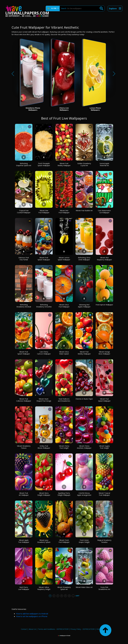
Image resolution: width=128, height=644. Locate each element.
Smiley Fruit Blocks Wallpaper (44, 447)
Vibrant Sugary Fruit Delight (104, 447)
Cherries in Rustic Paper (84, 399)
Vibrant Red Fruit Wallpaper (64, 212)
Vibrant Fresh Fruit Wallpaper (64, 541)
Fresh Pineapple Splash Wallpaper (44, 164)
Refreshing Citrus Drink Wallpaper (84, 259)
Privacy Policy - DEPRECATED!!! (82, 629)
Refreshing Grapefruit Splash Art (24, 164)
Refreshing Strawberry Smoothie (44, 306)
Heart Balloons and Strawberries (64, 400)
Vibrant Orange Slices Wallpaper (104, 353)
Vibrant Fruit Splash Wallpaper (44, 259)
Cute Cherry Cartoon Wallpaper (44, 353)
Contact (24, 629)
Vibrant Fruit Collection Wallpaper (24, 400)
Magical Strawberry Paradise (104, 541)
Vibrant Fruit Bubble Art (84, 210)
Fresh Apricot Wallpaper (104, 305)
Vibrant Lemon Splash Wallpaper (64, 259)
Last (77, 596)
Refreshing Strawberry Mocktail (24, 306)
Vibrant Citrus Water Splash (64, 353)
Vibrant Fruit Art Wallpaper (24, 494)
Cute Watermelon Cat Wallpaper (104, 212)
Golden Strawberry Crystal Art (84, 164)
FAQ (98, 629)
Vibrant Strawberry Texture (24, 447)
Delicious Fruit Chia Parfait (24, 259)
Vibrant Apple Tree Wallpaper (24, 541)
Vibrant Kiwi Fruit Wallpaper (44, 212)
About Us (32, 629)
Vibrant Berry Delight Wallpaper (44, 494)
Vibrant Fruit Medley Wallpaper (64, 164)
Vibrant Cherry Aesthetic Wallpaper (84, 447)
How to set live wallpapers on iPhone (32, 616)
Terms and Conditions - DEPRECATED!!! (53, 629)
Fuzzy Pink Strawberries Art (104, 588)
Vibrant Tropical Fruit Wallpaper (104, 494)
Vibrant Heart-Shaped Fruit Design (44, 400)
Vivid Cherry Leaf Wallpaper (24, 588)
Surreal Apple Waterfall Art (104, 164)
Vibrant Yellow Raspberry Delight (44, 588)
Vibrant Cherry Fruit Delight (64, 447)
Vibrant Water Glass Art (84, 587)
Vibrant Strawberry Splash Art (64, 588)
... (73, 596)
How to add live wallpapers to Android (32, 614)
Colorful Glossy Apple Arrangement (84, 494)
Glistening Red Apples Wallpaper (84, 306)
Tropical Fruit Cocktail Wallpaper (24, 212)
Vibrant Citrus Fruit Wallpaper (64, 306)
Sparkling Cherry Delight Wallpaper (64, 494)
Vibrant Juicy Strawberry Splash (44, 541)
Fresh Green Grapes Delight (84, 541)
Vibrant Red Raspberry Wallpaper (104, 259)
